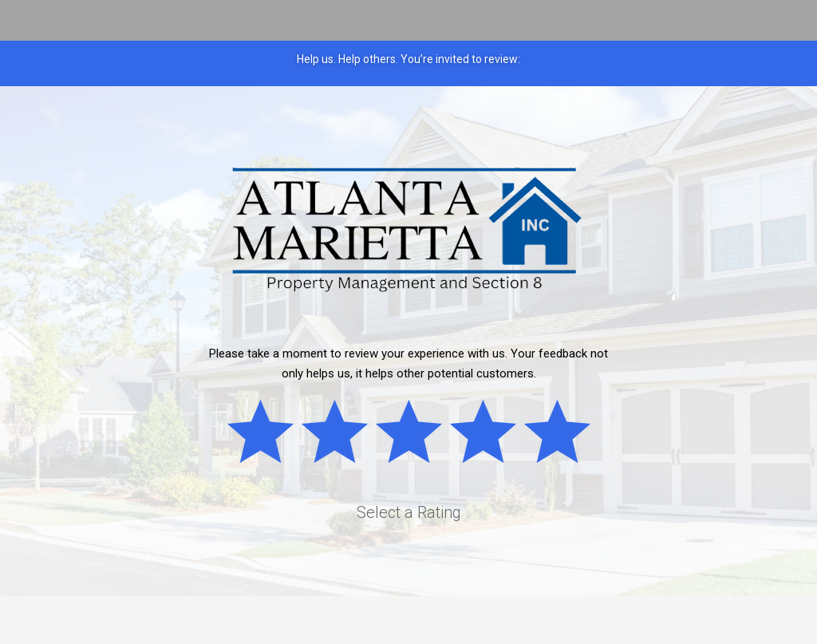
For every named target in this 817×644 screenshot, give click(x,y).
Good (490, 434)
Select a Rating (409, 512)
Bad (267, 434)
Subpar (341, 434)
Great (564, 434)
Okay (416, 434)
